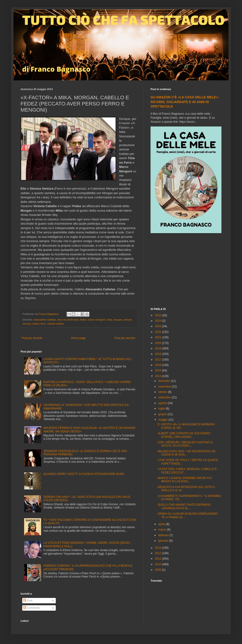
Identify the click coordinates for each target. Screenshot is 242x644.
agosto (163, 403)
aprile (162, 524)
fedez (83, 320)
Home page (78, 338)
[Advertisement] (186, 271)
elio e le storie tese (68, 320)
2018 (159, 354)
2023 (159, 326)
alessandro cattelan (45, 320)
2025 (159, 315)
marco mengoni (96, 320)
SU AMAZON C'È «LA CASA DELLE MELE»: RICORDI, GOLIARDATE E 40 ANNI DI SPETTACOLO (185, 102)
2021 (159, 337)
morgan (118, 320)
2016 (159, 365)
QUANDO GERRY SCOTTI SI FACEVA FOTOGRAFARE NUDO (84, 474)
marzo (163, 530)
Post (28, 600)
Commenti (31, 608)
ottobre (163, 392)
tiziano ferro (39, 324)
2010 (159, 564)
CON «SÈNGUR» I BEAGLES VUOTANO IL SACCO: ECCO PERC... (185, 444)
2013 (159, 548)
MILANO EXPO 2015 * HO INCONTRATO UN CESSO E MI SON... (186, 453)
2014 (159, 376)
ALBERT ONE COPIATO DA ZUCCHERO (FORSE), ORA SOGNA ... (184, 435)
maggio (163, 420)
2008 (159, 570)
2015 (159, 370)
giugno (163, 414)
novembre (165, 387)
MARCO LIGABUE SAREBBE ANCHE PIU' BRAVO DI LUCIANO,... (185, 480)
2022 (159, 332)
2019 (159, 348)
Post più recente (32, 338)
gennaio (164, 541)
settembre (165, 397)
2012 (159, 553)
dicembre (165, 381)
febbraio (164, 535)
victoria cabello (55, 324)
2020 (159, 343)
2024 (159, 321)
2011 (159, 559)
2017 (159, 360)
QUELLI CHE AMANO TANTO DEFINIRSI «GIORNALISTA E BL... (184, 506)
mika (110, 320)
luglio (162, 409)
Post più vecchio (125, 338)
